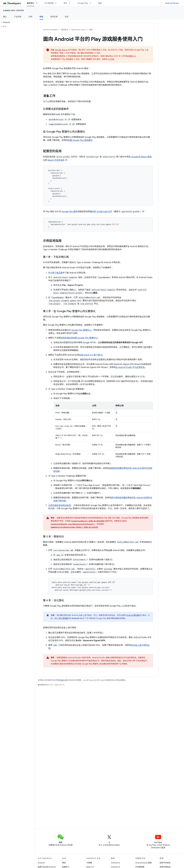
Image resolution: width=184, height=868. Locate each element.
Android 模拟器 (133, 615)
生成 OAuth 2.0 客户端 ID (91, 355)
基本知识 (65, 30)
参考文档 (54, 17)
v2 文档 (111, 59)
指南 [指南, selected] (41, 17)
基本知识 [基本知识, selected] (31, 3)
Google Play (83, 3)
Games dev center (13, 10)
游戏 (64, 863)
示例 (30, 17)
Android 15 (115, 863)
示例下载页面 (56, 273)
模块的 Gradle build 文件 (101, 212)
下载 (144, 347)
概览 (5, 17)
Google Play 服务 (70, 212)
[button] (17, 22)
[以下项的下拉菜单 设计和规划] (57, 3)
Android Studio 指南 (143, 863)
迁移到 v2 (132, 56)
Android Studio (172, 3)
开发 (65, 3)
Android (41, 863)
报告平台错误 (165, 863)
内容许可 (63, 680)
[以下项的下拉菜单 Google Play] (92, 3)
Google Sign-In (61, 50)
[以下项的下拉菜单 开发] (71, 3)
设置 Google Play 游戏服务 (80, 140)
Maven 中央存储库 (56, 160)
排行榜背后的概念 (119, 498)
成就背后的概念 (116, 468)
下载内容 (18, 17)
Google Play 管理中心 (81, 330)
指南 (91, 30)
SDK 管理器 (63, 618)
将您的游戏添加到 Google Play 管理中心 (79, 338)
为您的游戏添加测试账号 (60, 505)
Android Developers (51, 30)
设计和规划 (49, 3)
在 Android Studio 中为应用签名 (130, 367)
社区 (100, 3)
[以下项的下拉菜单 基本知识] (38, 3)
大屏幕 (89, 863)
